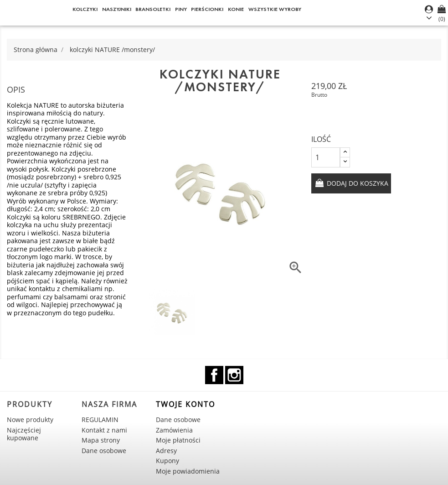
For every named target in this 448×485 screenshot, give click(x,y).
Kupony (167, 461)
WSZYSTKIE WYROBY (275, 9)
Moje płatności (178, 440)
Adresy (166, 451)
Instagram (234, 375)
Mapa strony (101, 440)
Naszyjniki (117, 9)
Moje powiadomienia (188, 471)
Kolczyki (85, 9)
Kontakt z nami (104, 430)
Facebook (214, 375)
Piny (181, 9)
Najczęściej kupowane (24, 434)
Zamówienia (174, 430)
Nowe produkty (30, 420)
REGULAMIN (100, 420)
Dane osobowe (104, 451)
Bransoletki (153, 9)
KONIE (236, 9)
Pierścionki (207, 9)
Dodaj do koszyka (357, 183)
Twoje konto (185, 404)
